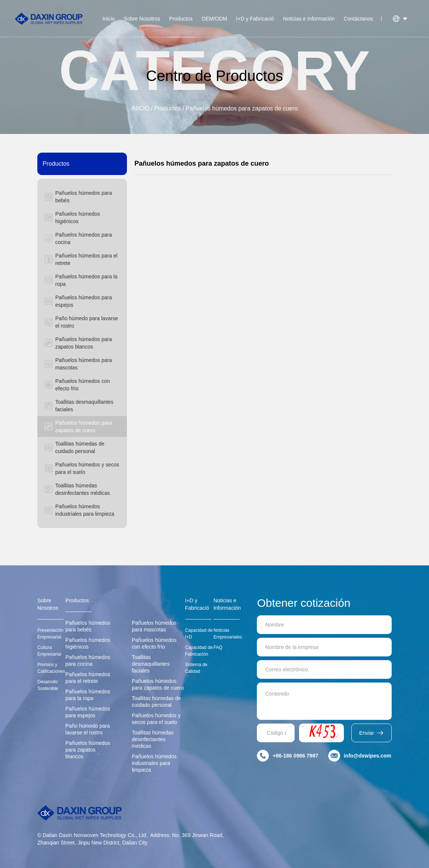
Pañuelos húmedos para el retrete (88, 678)
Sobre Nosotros (142, 19)
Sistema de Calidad (196, 668)
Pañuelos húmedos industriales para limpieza (154, 763)
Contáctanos (358, 19)
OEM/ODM (214, 19)
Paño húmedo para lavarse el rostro (88, 729)
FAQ (218, 647)
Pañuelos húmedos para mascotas (154, 626)
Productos (181, 19)
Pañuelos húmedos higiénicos (88, 643)
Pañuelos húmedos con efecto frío (154, 643)
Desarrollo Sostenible (48, 685)
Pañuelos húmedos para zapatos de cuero (242, 108)
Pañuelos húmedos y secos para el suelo (156, 719)
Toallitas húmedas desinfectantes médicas (153, 739)
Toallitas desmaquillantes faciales (151, 664)
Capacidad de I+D (199, 634)
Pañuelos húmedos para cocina (88, 661)
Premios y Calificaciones (51, 668)
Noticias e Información (309, 19)
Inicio (109, 19)
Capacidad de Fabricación (199, 651)
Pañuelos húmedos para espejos (88, 712)
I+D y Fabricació (255, 19)
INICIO (140, 108)
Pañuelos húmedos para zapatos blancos (88, 750)
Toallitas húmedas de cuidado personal (156, 702)
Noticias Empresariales (228, 634)
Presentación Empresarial (50, 634)
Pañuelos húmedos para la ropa (88, 695)
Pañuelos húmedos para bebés (88, 626)
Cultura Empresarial (49, 651)
